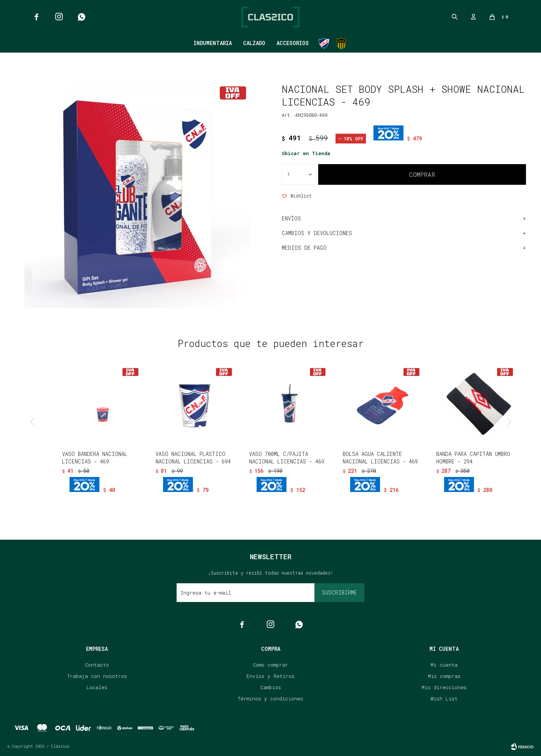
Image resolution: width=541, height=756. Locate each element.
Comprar (422, 174)
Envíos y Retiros (270, 676)
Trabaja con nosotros (97, 676)
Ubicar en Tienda (306, 153)
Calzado (254, 43)
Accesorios (293, 43)
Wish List (444, 699)
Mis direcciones (444, 687)
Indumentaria (213, 43)
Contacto (97, 665)
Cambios (271, 687)
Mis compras (444, 676)
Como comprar (270, 665)
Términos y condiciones (270, 699)
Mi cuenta (444, 665)
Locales (97, 687)
